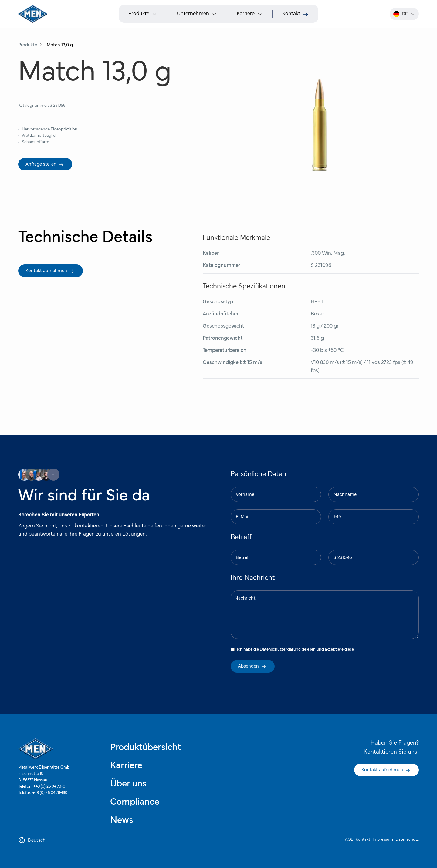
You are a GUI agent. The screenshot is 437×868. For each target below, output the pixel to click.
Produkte (28, 45)
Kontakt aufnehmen (50, 271)
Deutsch (32, 840)
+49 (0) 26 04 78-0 (49, 786)
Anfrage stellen (45, 164)
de (404, 14)
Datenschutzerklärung (280, 649)
